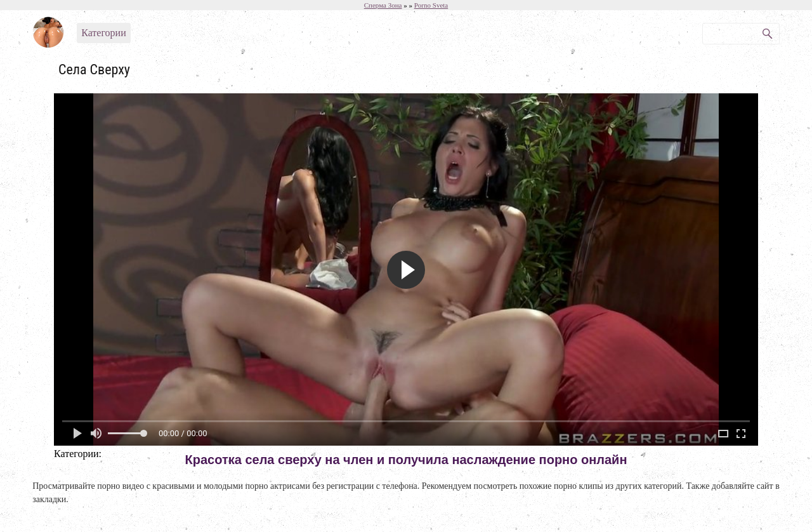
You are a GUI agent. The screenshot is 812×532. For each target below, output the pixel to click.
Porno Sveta (431, 5)
